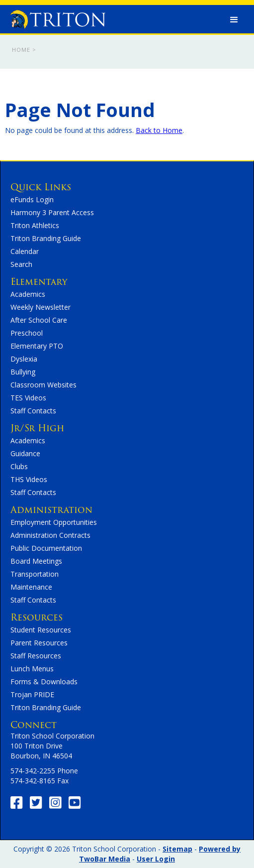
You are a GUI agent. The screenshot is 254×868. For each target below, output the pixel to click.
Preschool (27, 333)
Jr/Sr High (37, 428)
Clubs (19, 466)
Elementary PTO (37, 346)
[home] (55, 17)
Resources (37, 617)
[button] (234, 20)
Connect (34, 725)
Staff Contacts (33, 411)
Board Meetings (36, 561)
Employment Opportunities (54, 522)
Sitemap (177, 849)
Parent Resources (39, 643)
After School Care (39, 320)
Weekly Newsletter (41, 307)
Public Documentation (46, 548)
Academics (28, 294)
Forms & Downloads (44, 682)
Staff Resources (36, 656)
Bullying (23, 372)
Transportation (35, 574)
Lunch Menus (32, 669)
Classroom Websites (43, 385)
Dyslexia (24, 359)
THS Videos (29, 479)
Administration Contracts (50, 535)
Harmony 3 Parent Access (52, 212)
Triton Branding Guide (46, 238)
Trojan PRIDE (32, 694)
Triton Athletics (35, 225)
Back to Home (159, 130)
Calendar (25, 251)
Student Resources (41, 630)
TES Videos (28, 398)
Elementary (39, 282)
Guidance (25, 453)
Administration (51, 510)
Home (21, 50)
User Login (156, 859)
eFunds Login (32, 199)
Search (21, 264)
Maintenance (31, 587)
